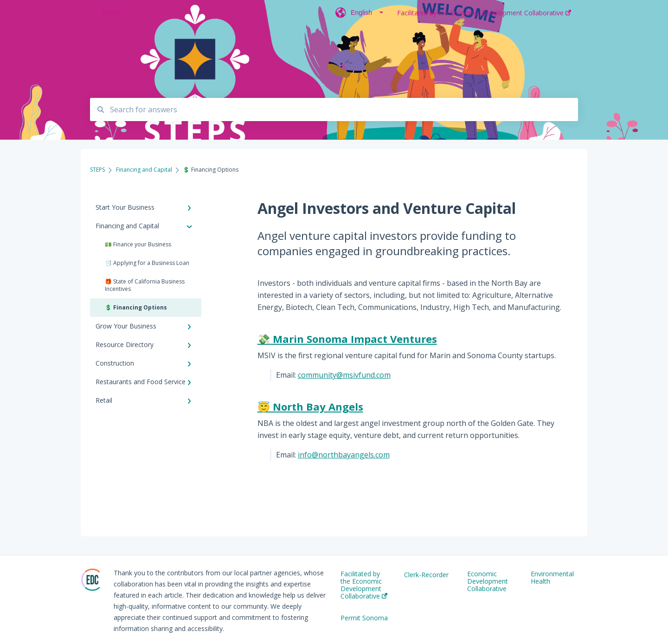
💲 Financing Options (136, 307)
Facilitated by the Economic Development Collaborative (364, 585)
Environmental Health (552, 578)
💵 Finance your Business (138, 244)
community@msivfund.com (344, 375)
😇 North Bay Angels (310, 406)
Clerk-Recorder (426, 575)
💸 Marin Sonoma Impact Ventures (347, 339)
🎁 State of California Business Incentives (145, 285)
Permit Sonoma (364, 618)
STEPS (112, 13)
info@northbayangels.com (344, 455)
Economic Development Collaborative (488, 581)
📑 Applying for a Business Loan (147, 263)
